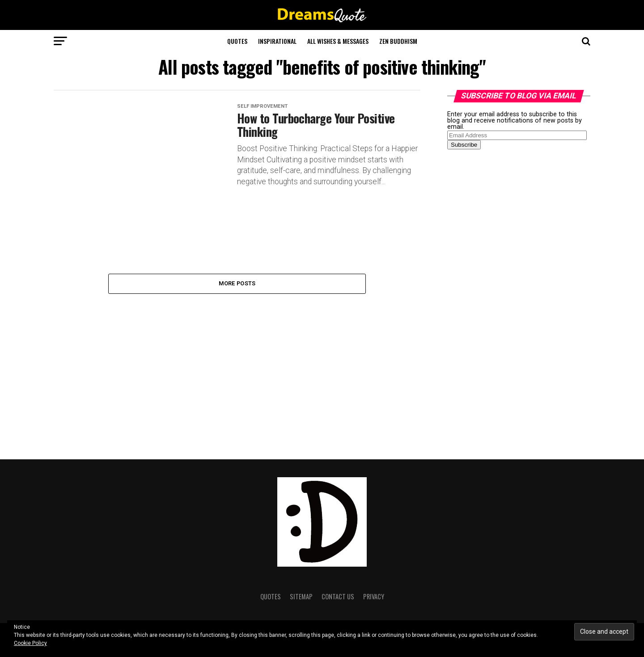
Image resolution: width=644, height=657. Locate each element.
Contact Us (338, 596)
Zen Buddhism (398, 41)
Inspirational (277, 41)
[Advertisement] (514, 297)
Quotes (237, 41)
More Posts (237, 283)
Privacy (374, 596)
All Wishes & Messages (338, 41)
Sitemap (301, 596)
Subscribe (464, 145)
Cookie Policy (30, 643)
